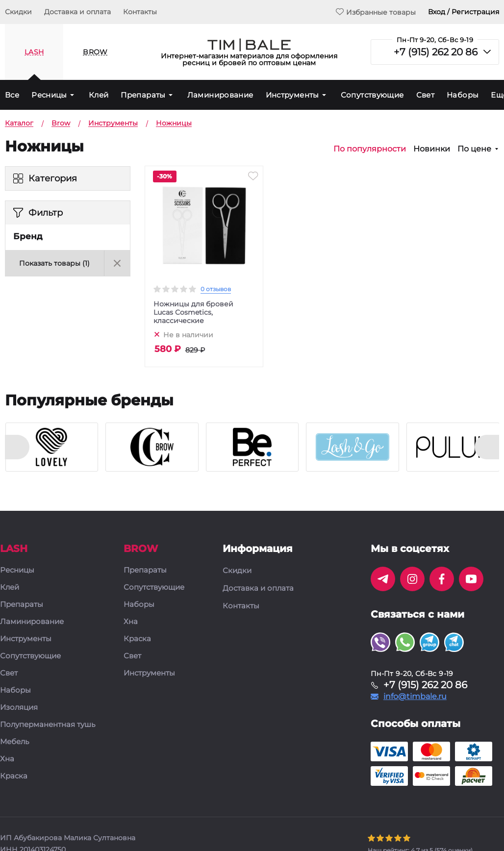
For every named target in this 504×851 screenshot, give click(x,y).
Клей (99, 95)
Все (12, 95)
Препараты (143, 95)
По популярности (370, 149)
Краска (14, 776)
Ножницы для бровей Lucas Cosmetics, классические (193, 313)
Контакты (140, 12)
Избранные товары (376, 12)
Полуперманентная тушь (48, 725)
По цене (474, 149)
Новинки (432, 149)
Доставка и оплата (77, 12)
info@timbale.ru (415, 697)
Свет (426, 95)
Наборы (463, 95)
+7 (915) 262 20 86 (436, 52)
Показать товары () (54, 263)
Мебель (14, 742)
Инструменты (292, 95)
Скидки (18, 12)
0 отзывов (216, 289)
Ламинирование (220, 95)
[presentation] (17, 447)
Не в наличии (188, 334)
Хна (7, 759)
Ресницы (49, 95)
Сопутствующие (372, 95)
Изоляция (19, 708)
